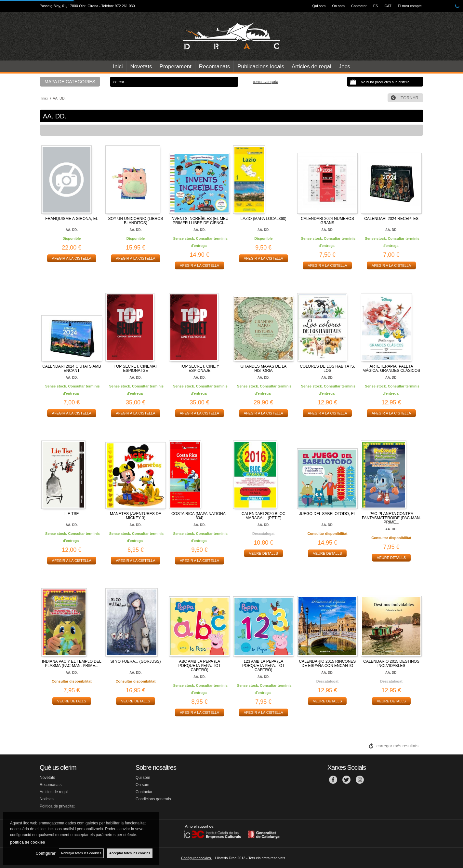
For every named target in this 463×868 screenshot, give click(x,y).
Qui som (319, 6)
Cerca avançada (266, 82)
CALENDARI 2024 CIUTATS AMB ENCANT (72, 368)
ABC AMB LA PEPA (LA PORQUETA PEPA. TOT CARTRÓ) (199, 666)
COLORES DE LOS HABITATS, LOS (327, 368)
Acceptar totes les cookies (130, 853)
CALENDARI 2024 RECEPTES (391, 219)
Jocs (344, 67)
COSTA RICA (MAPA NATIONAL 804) (199, 516)
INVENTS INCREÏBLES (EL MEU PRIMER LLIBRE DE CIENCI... (200, 221)
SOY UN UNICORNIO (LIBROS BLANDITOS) (135, 221)
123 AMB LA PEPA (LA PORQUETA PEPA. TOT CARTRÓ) (263, 666)
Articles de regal (311, 67)
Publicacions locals (261, 67)
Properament (176, 67)
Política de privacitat (57, 806)
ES (376, 6)
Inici (118, 67)
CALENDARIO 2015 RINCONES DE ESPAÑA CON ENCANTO (328, 664)
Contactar (359, 6)
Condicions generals (153, 799)
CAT (388, 6)
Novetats (141, 67)
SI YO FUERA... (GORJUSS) (135, 661)
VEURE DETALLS (264, 553)
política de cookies (27, 842)
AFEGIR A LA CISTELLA (72, 258)
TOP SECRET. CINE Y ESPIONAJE (199, 368)
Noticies (47, 799)
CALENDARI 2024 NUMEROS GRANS (327, 221)
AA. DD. (72, 230)
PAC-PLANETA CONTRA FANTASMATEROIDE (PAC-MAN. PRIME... (391, 518)
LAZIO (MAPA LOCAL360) (264, 219)
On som (339, 6)
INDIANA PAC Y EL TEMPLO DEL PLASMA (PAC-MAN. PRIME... (72, 664)
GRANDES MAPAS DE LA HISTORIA (263, 368)
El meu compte (410, 6)
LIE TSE (72, 514)
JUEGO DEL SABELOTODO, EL (328, 514)
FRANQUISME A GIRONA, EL (72, 219)
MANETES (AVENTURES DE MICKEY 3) (136, 516)
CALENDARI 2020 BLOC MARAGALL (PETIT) (264, 516)
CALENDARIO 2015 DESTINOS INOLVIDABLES (391, 664)
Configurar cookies (197, 858)
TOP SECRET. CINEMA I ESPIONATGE (136, 368)
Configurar (46, 853)
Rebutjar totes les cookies (81, 853)
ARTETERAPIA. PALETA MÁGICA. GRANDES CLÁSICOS (391, 368)
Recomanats (214, 67)
